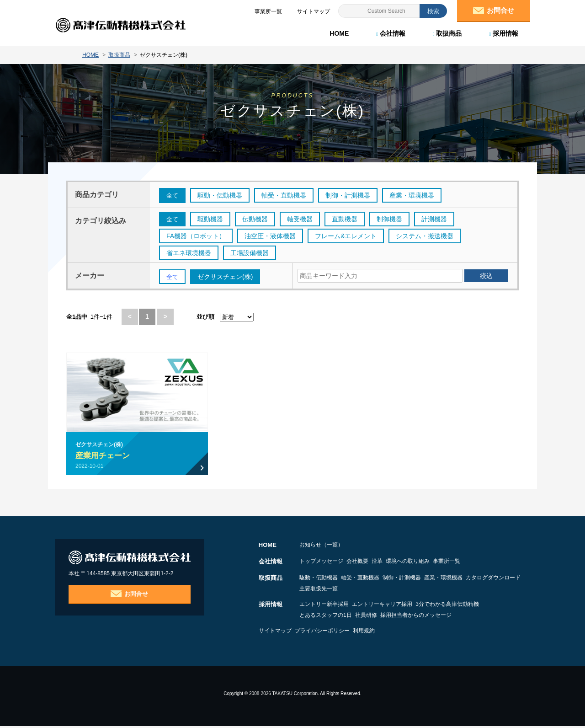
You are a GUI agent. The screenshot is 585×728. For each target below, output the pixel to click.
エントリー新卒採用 (324, 606)
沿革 (404, 563)
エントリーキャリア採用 (395, 606)
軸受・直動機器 (373, 579)
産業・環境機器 (483, 579)
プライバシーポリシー (335, 632)
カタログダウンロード (327, 590)
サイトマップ (275, 632)
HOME (338, 32)
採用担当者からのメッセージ (442, 617)
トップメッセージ (321, 563)
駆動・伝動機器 (319, 579)
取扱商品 (447, 32)
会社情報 (390, 32)
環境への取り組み (447, 563)
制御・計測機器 (428, 579)
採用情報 (503, 32)
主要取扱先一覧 (390, 590)
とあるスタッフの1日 (326, 617)
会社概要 (371, 563)
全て (173, 196)
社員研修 (379, 617)
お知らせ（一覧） (321, 546)
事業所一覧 (500, 563)
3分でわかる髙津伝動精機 (474, 606)
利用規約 (390, 632)
